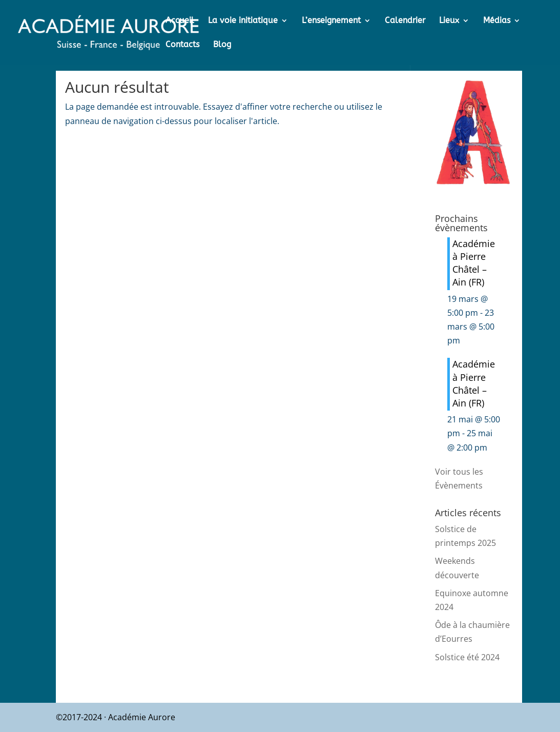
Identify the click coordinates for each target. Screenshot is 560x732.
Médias (497, 21)
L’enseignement (331, 21)
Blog (222, 45)
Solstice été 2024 (467, 657)
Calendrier (405, 21)
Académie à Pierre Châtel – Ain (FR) (474, 263)
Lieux (449, 21)
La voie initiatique (243, 21)
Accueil (180, 21)
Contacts (182, 45)
